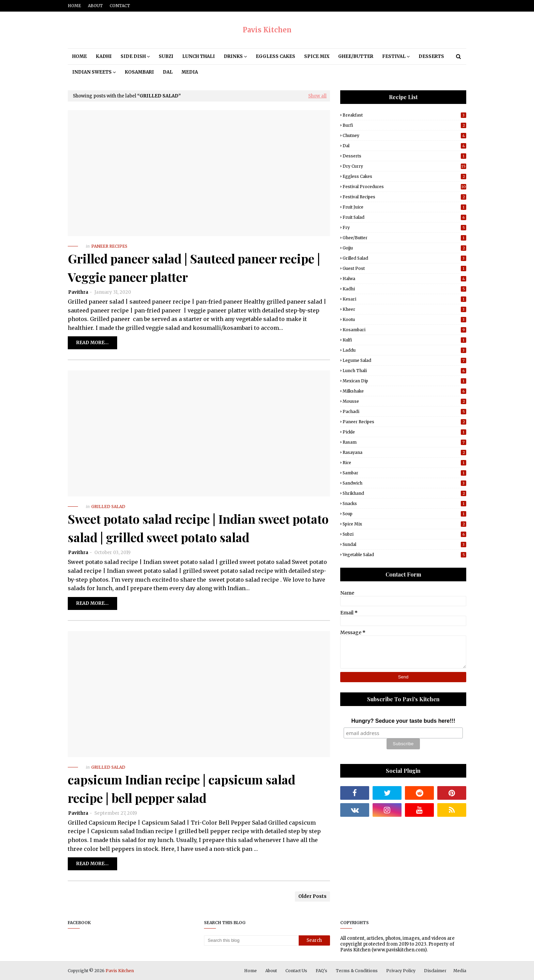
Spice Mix (404, 524)
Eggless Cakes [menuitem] (276, 56)
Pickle (404, 432)
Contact (120, 6)
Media (460, 971)
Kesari (404, 299)
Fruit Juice (404, 207)
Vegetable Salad (404, 555)
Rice (404, 463)
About (95, 6)
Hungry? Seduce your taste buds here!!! (403, 721)
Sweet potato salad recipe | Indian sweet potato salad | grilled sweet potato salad (198, 528)
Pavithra (78, 292)
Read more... (92, 343)
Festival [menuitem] (394, 56)
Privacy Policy (401, 971)
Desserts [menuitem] (431, 56)
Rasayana (404, 452)
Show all (317, 96)
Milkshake (404, 391)
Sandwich (404, 483)
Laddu (404, 350)
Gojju (404, 248)
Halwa (404, 279)
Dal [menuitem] (168, 72)
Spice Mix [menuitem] (317, 56)
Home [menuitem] (80, 56)
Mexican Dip (404, 381)
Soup (404, 514)
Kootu (404, 319)
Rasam (404, 442)
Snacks (404, 503)
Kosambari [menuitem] (139, 72)
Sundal (404, 544)
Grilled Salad (404, 258)
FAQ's (321, 971)
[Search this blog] (251, 940)
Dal (404, 146)
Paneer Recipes (404, 422)
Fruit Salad (404, 217)
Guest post (404, 268)
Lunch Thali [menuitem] (199, 56)
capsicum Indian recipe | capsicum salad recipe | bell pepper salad (182, 788)
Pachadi (404, 411)
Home (74, 6)
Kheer (404, 309)
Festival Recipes (404, 197)
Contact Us (296, 971)
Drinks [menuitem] (233, 56)
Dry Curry (404, 166)
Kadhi (404, 289)
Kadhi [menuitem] (104, 56)
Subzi (404, 534)
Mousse (404, 401)
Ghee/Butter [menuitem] (356, 56)
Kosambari (404, 330)
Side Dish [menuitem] (133, 56)
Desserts (404, 156)
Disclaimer (435, 971)
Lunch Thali (404, 371)
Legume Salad (404, 360)
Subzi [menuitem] (166, 56)
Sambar (404, 473)
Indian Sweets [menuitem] (92, 72)
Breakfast (404, 115)
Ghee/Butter (404, 238)
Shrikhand (404, 493)
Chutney (404, 135)
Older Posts (312, 896)
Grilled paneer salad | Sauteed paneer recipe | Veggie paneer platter (194, 267)
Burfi (404, 125)
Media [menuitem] (190, 72)
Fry (404, 227)
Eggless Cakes (404, 176)
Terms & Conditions (357, 971)
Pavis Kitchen (267, 30)
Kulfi (404, 340)
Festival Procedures (404, 187)
